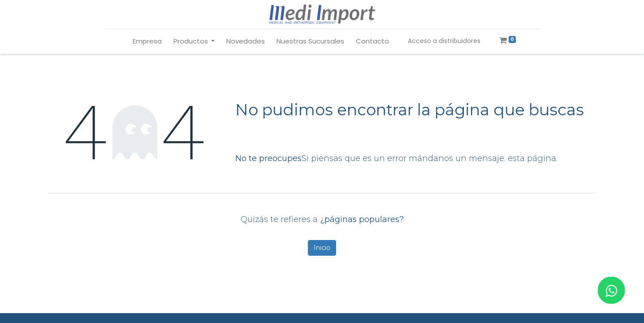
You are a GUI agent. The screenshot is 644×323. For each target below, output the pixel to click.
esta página (532, 158)
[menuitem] (147, 41)
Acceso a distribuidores (444, 41)
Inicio (322, 248)
